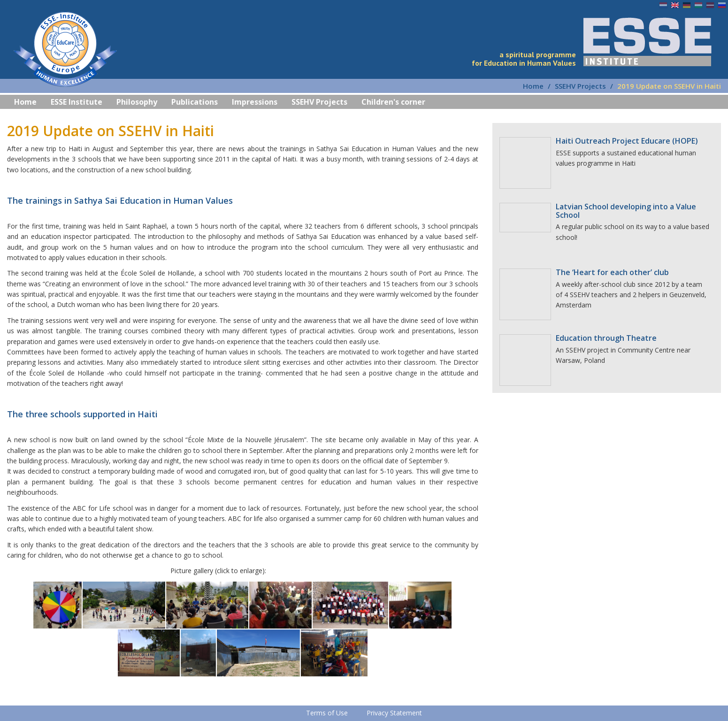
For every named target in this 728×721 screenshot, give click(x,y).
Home (533, 86)
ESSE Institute (77, 102)
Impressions (255, 102)
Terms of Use (327, 713)
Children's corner (393, 102)
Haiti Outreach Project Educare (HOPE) (627, 141)
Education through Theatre (606, 338)
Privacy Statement (394, 713)
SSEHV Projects (580, 86)
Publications (195, 102)
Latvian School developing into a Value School (626, 211)
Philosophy (137, 102)
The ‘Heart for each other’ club (612, 272)
